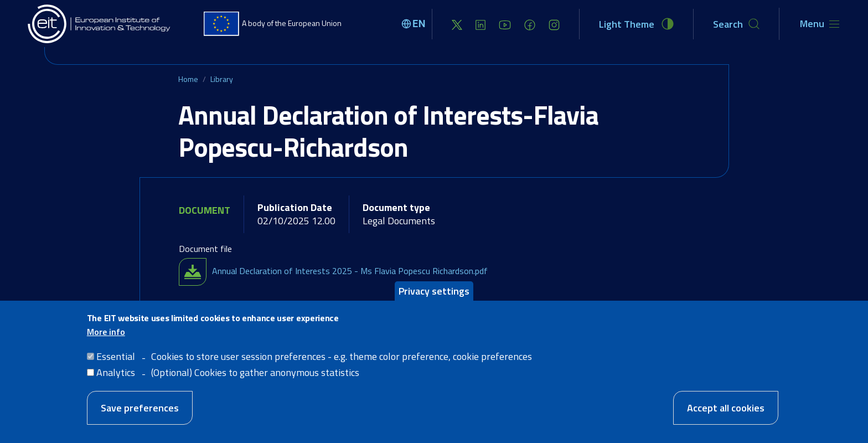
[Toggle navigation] (820, 24)
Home (188, 79)
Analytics (116, 372)
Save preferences (140, 408)
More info (106, 332)
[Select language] (415, 24)
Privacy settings (434, 291)
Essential (116, 356)
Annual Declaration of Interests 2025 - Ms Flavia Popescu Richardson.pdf (350, 271)
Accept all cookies (726, 408)
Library (222, 79)
